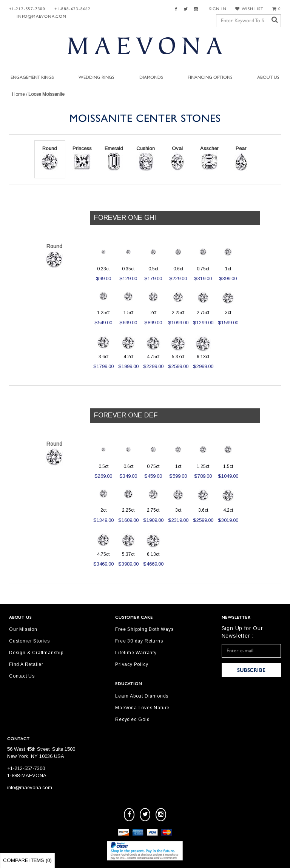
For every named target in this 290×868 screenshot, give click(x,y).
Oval (177, 158)
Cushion (146, 158)
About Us (268, 77)
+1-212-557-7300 (27, 9)
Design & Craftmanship (36, 653)
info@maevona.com (42, 16)
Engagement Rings (32, 77)
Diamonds (151, 77)
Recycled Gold (132, 719)
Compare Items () (27, 860)
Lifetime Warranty (136, 653)
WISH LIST (249, 9)
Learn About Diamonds (142, 696)
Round (50, 158)
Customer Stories (29, 641)
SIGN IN (218, 9)
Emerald (114, 158)
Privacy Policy (132, 664)
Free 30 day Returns (139, 641)
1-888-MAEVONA (27, 775)
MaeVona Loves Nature (142, 708)
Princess (82, 158)
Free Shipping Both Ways (144, 629)
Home (19, 94)
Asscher (209, 158)
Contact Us (22, 676)
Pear (241, 158)
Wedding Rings (96, 77)
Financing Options (210, 77)
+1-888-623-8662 (72, 9)
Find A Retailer (26, 664)
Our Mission (23, 629)
